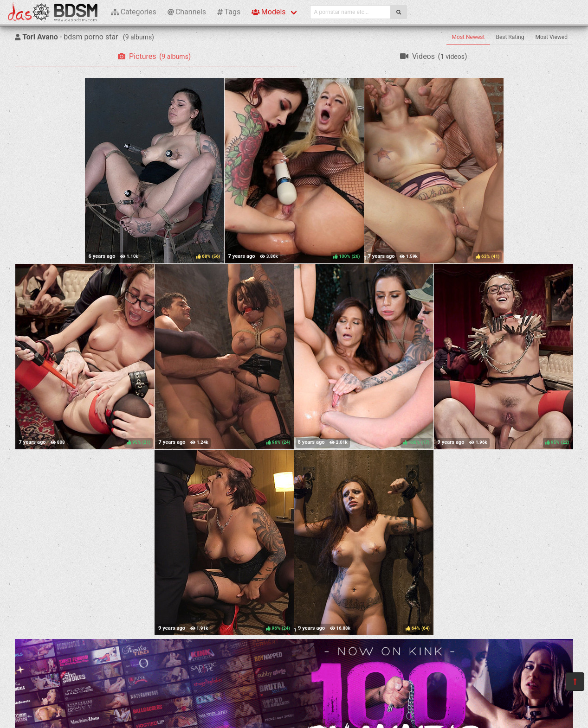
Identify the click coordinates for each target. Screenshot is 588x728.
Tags (229, 12)
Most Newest (468, 37)
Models (268, 12)
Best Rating (510, 37)
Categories (134, 12)
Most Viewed (552, 37)
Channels (187, 12)
